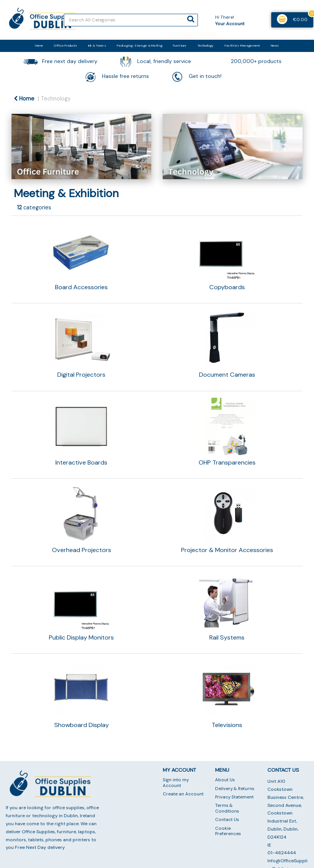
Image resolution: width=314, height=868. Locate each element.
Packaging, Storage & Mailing (140, 46)
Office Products (66, 46)
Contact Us (227, 820)
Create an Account (183, 794)
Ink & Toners (97, 46)
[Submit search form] (191, 19)
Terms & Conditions (227, 808)
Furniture (180, 46)
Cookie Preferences (228, 831)
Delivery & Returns (235, 789)
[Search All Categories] (131, 20)
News (275, 46)
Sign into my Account (176, 783)
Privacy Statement (234, 797)
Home (39, 46)
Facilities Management (242, 46)
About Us (225, 780)
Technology (206, 46)
